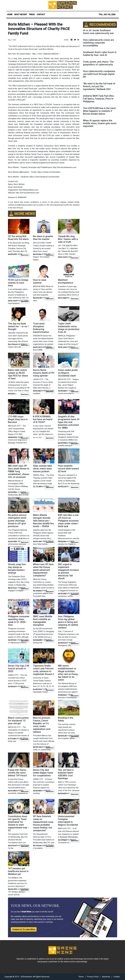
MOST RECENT (21, 14)
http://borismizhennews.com (27, 193)
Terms (81, 977)
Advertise (106, 977)
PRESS (32, 14)
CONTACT (41, 14)
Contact (117, 977)
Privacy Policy (93, 977)
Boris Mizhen (44, 58)
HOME (10, 14)
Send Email (18, 187)
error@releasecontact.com (25, 205)
